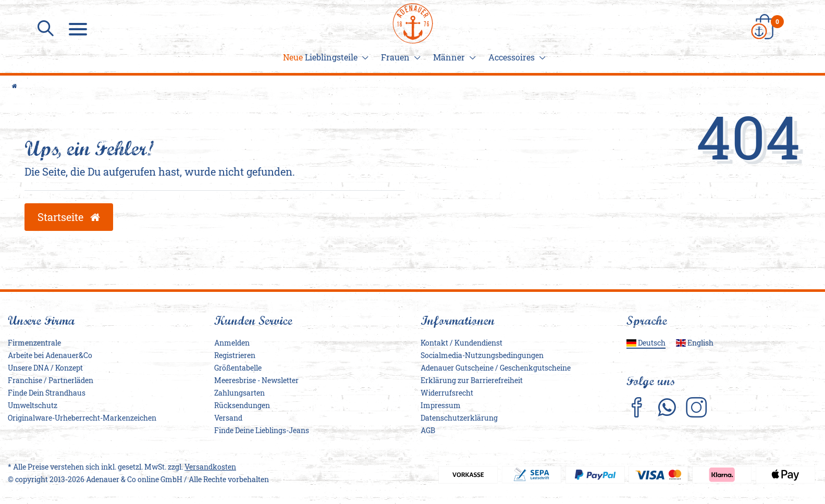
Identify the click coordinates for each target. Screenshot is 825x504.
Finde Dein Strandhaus (47, 393)
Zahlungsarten (239, 393)
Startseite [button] (69, 217)
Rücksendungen (242, 405)
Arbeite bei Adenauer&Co (50, 355)
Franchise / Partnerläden (51, 380)
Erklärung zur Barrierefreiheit (472, 380)
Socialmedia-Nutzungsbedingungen (482, 355)
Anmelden (232, 343)
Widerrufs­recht (447, 393)
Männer (453, 57)
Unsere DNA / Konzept (45, 368)
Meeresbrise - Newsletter (256, 380)
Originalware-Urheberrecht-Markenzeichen (82, 418)
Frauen (399, 57)
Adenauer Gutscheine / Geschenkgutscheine (496, 368)
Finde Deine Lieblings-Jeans (262, 430)
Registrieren (235, 355)
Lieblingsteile (324, 57)
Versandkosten (210, 467)
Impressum (441, 405)
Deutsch (646, 343)
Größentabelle (238, 368)
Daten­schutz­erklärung (459, 418)
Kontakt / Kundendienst (461, 343)
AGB (428, 430)
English (695, 343)
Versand (228, 418)
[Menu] (79, 29)
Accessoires (515, 57)
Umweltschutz (33, 405)
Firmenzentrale (34, 343)
